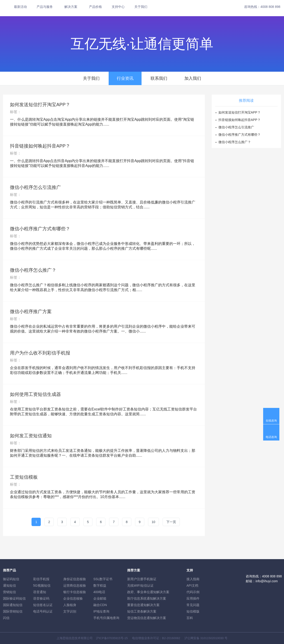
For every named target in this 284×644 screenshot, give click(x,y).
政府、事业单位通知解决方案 (148, 592)
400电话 (99, 592)
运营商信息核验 (75, 585)
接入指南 (193, 579)
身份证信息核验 (75, 579)
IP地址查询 (101, 611)
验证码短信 (11, 579)
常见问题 (193, 605)
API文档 (192, 585)
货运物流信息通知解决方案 (147, 618)
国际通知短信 (13, 605)
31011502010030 (212, 638)
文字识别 (70, 611)
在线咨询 (271, 421)
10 (154, 522)
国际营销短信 (13, 611)
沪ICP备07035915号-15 (112, 638)
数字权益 (100, 585)
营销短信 (9, 592)
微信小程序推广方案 (31, 311)
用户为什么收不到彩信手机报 (40, 353)
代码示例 (193, 592)
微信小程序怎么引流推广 (35, 187)
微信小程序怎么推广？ (33, 270)
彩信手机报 (41, 579)
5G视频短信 (42, 585)
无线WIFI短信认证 (140, 585)
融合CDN (100, 605)
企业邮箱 (100, 598)
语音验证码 (41, 598)
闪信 (6, 618)
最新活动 (20, 7)
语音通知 (40, 592)
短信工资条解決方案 (142, 611)
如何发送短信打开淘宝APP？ (40, 105)
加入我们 (193, 78)
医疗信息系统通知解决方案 (147, 598)
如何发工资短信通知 (31, 436)
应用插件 (193, 598)
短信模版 (193, 611)
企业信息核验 (73, 598)
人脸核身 (70, 605)
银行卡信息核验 (75, 592)
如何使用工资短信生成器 (35, 394)
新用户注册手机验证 (142, 579)
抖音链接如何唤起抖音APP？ (40, 146)
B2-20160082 (171, 638)
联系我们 (159, 78)
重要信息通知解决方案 (143, 605)
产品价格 (95, 7)
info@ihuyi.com (267, 581)
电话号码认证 (43, 611)
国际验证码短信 (14, 598)
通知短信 (9, 585)
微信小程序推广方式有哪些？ (40, 229)
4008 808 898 (270, 7)
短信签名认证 (43, 605)
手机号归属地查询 (106, 618)
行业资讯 (125, 78)
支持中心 (118, 7)
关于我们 (141, 7)
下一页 (171, 522)
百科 (190, 618)
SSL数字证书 (103, 579)
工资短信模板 (24, 477)
